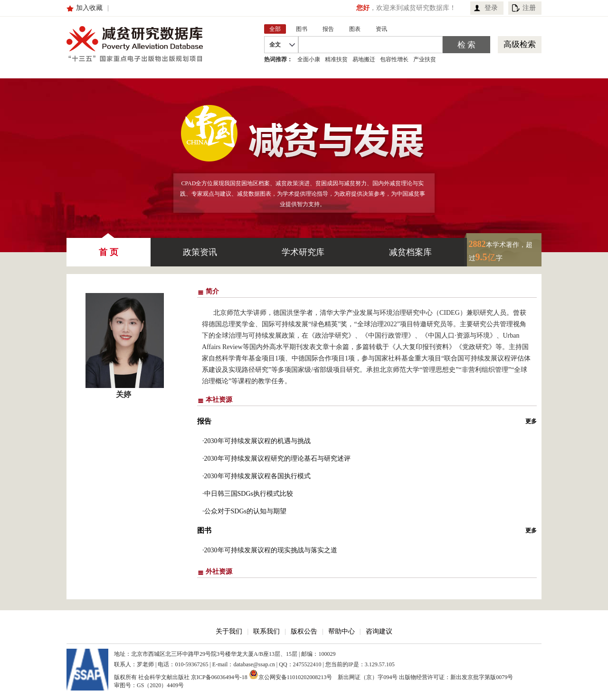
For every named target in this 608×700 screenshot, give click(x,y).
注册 (529, 8)
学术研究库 (303, 252)
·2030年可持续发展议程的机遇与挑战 (256, 441)
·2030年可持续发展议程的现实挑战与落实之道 (270, 550)
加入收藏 (89, 8)
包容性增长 (394, 59)
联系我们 (266, 631)
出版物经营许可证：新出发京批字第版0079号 (456, 677)
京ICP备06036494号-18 (219, 677)
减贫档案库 (410, 252)
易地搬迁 (364, 59)
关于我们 (229, 631)
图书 (204, 530)
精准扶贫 (336, 59)
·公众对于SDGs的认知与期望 (244, 511)
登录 (491, 8)
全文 (275, 45)
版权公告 (304, 631)
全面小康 (309, 59)
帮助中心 (342, 631)
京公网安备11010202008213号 (291, 674)
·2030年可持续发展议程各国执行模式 (256, 476)
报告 (204, 421)
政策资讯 (200, 252)
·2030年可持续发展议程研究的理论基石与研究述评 (276, 459)
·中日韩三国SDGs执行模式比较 (248, 494)
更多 (531, 421)
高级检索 (520, 44)
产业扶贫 (425, 59)
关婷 (123, 394)
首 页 (109, 247)
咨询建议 (379, 631)
